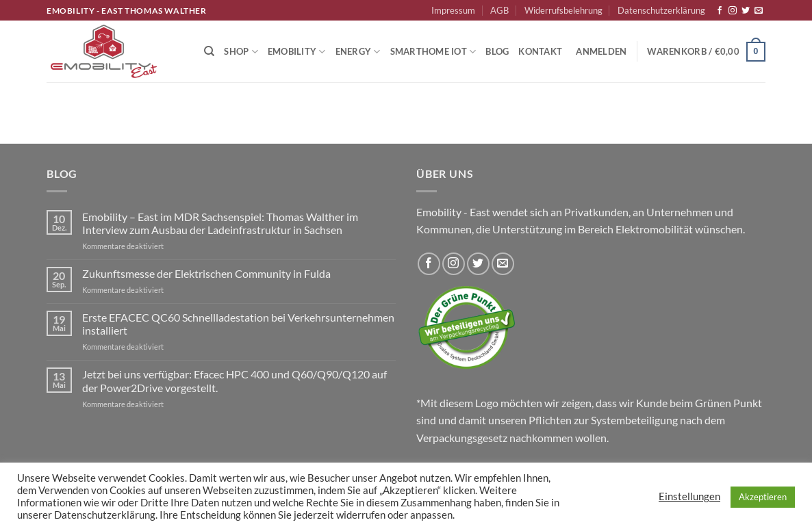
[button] (601, 51)
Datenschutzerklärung (661, 10)
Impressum (453, 10)
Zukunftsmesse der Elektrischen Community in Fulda (206, 273)
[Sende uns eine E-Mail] (759, 11)
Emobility (297, 52)
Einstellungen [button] (689, 496)
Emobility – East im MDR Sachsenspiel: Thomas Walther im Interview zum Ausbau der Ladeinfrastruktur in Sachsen (220, 223)
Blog (497, 51)
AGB (499, 10)
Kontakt (540, 51)
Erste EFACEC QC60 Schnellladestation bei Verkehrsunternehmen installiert (238, 324)
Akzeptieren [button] (763, 497)
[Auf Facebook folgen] (720, 11)
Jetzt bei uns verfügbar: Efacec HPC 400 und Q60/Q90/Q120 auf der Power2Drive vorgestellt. (234, 380)
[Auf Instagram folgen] (733, 11)
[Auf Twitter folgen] (746, 11)
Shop (241, 52)
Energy (358, 52)
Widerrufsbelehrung (563, 10)
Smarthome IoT (433, 52)
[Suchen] (209, 51)
